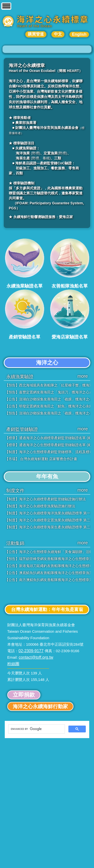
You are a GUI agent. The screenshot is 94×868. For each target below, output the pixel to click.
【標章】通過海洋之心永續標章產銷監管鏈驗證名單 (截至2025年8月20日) (48, 438)
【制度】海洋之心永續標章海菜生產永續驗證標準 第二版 (48, 527)
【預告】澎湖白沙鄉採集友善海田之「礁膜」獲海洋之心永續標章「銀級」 (48, 413)
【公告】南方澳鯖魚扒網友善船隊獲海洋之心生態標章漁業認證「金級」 (48, 580)
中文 (58, 34)
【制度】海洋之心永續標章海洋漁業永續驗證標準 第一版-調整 (48, 513)
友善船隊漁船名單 (70, 263)
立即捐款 (24, 695)
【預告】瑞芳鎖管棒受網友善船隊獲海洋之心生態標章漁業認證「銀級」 (48, 559)
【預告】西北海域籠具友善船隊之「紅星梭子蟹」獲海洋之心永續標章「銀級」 (48, 385)
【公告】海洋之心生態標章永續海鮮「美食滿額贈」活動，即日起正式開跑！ (48, 552)
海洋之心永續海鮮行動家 (40, 706)
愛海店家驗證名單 (70, 314)
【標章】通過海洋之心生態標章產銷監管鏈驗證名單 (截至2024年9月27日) (48, 445)
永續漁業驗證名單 (25, 263)
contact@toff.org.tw (36, 657)
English (79, 34)
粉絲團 (13, 664)
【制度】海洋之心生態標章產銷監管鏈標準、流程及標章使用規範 (48, 452)
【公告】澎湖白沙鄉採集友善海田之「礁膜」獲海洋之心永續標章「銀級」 (48, 399)
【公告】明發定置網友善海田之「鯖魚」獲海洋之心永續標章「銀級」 (48, 406)
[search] (36, 729)
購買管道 (36, 34)
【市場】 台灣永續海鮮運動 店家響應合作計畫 (41, 459)
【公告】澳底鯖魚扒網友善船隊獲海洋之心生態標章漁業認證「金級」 (48, 573)
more (83, 376)
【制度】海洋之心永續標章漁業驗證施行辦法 (40, 506)
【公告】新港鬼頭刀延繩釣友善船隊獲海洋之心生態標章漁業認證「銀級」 (48, 566)
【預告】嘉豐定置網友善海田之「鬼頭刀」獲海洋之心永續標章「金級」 (48, 392)
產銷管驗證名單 (25, 314)
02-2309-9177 (31, 651)
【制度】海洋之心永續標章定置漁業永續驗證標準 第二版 (48, 520)
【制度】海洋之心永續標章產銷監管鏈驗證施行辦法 (45, 499)
